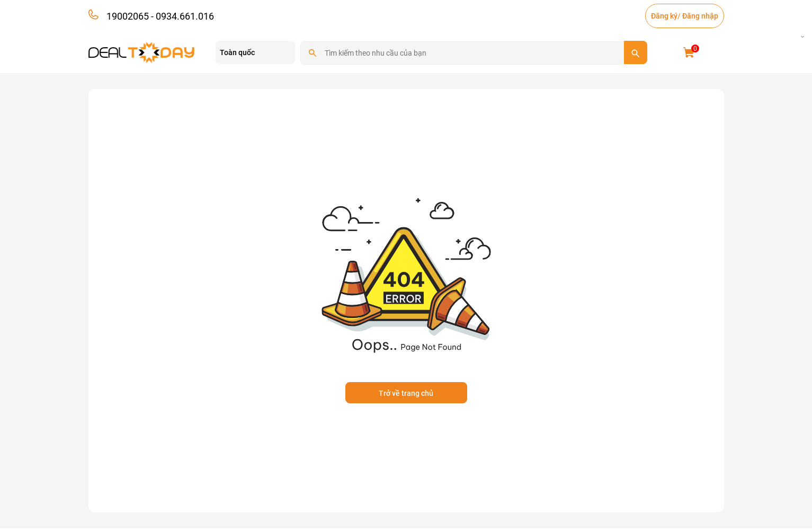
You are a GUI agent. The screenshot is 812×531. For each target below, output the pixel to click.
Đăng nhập (700, 16)
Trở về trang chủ (406, 393)
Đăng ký (664, 16)
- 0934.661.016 (181, 16)
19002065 (128, 16)
